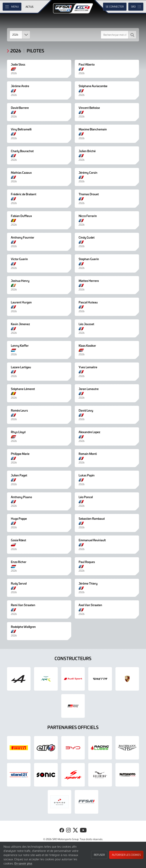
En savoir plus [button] (23, 863)
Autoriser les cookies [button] (126, 855)
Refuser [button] (99, 855)
